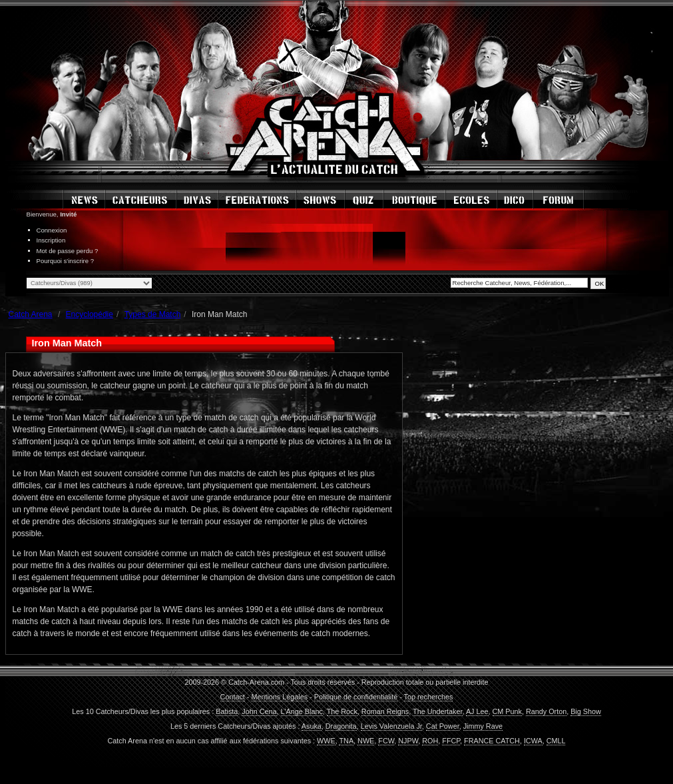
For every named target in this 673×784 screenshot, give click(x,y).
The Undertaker (437, 711)
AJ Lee (477, 711)
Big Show (586, 711)
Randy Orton (546, 711)
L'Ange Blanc (302, 711)
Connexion (52, 230)
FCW (386, 741)
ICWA (533, 741)
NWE (366, 741)
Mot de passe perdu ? (68, 251)
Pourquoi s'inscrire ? (66, 261)
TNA (346, 741)
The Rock (342, 711)
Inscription (51, 240)
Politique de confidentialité (356, 697)
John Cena (259, 711)
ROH (430, 741)
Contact (233, 697)
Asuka (312, 726)
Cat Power (443, 726)
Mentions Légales (279, 697)
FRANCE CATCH (492, 741)
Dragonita (341, 726)
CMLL (556, 741)
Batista (227, 711)
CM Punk (507, 711)
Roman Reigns (385, 711)
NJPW (408, 741)
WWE (326, 741)
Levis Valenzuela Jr (391, 726)
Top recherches (429, 697)
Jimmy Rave (483, 726)
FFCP (451, 741)
